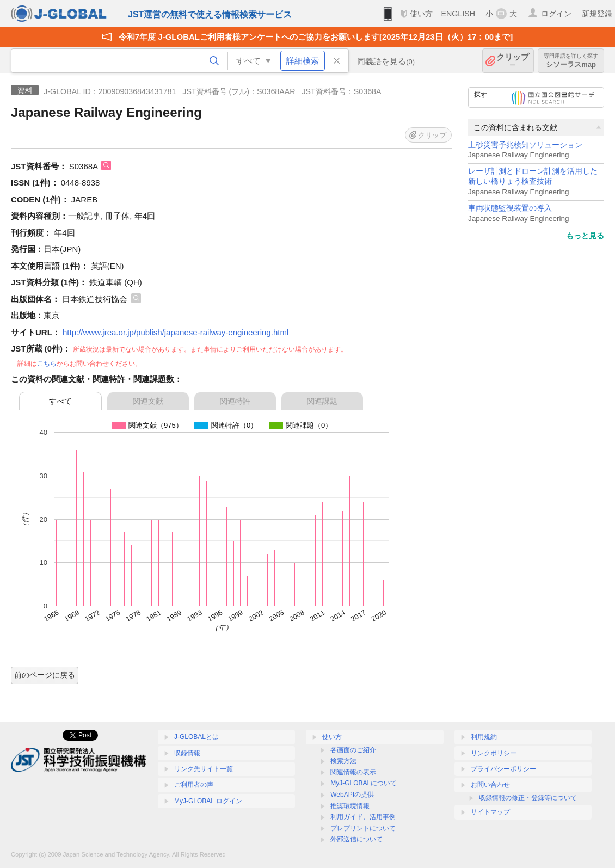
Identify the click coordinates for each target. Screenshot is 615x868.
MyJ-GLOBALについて (364, 783)
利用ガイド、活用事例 (363, 817)
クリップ (513, 61)
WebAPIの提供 (352, 795)
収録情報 (187, 753)
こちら (47, 364)
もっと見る (585, 236)
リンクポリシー (494, 753)
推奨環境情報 (350, 806)
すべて (60, 401)
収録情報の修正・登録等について (528, 798)
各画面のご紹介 (353, 750)
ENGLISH (458, 14)
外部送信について (356, 839)
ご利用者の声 (194, 785)
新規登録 (597, 14)
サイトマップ (490, 812)
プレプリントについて (363, 828)
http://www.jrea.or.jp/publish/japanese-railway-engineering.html (176, 332)
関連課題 (322, 401)
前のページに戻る (45, 675)
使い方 (421, 14)
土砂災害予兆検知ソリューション (525, 145)
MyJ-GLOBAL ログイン (208, 801)
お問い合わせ (490, 785)
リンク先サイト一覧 (204, 769)
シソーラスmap (571, 61)
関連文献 (148, 401)
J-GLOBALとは (196, 737)
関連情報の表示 (353, 772)
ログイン (556, 14)
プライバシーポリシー (503, 769)
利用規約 (484, 737)
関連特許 (235, 401)
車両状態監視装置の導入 (510, 208)
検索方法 (343, 761)
